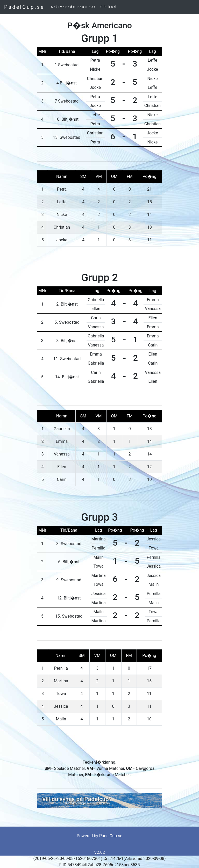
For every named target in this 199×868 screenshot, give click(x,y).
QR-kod (109, 7)
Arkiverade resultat (74, 7)
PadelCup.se (24, 7)
